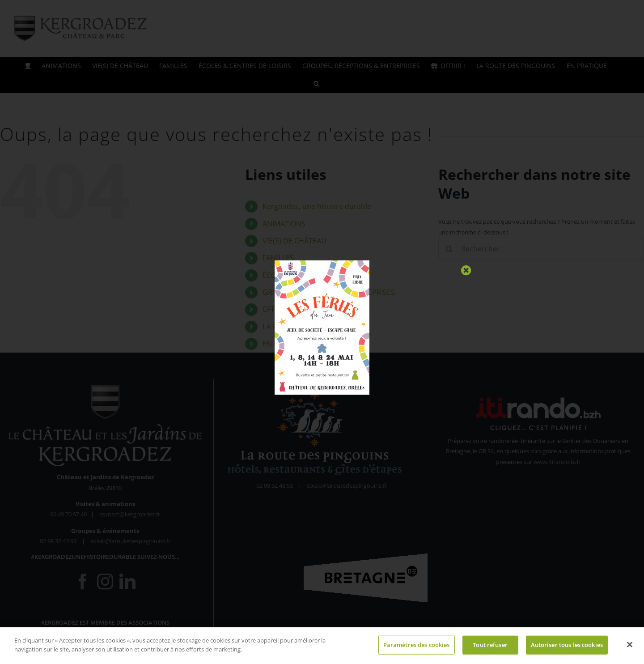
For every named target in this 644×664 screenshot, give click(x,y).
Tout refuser (490, 647)
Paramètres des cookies (417, 647)
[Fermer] (630, 647)
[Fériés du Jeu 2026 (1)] (322, 263)
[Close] (466, 270)
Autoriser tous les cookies (567, 647)
